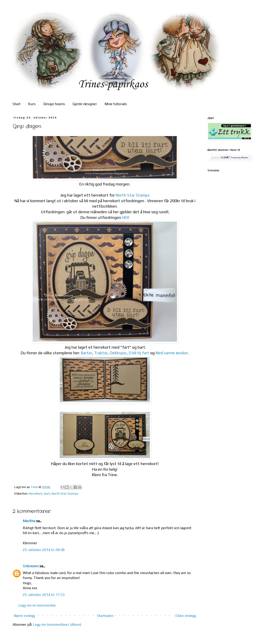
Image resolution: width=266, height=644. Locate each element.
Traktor (101, 353)
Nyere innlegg (24, 616)
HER (126, 218)
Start (17, 104)
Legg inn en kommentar (37, 605)
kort (47, 493)
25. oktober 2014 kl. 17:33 (44, 595)
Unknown (31, 566)
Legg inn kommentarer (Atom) (57, 624)
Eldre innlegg (186, 616)
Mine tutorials (116, 104)
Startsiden (105, 616)
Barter (87, 353)
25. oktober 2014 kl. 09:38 (44, 550)
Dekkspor (118, 353)
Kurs (32, 104)
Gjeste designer (85, 104)
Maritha (29, 521)
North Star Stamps (133, 195)
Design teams (54, 104)
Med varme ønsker (172, 353)
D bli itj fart (139, 353)
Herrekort (36, 493)
